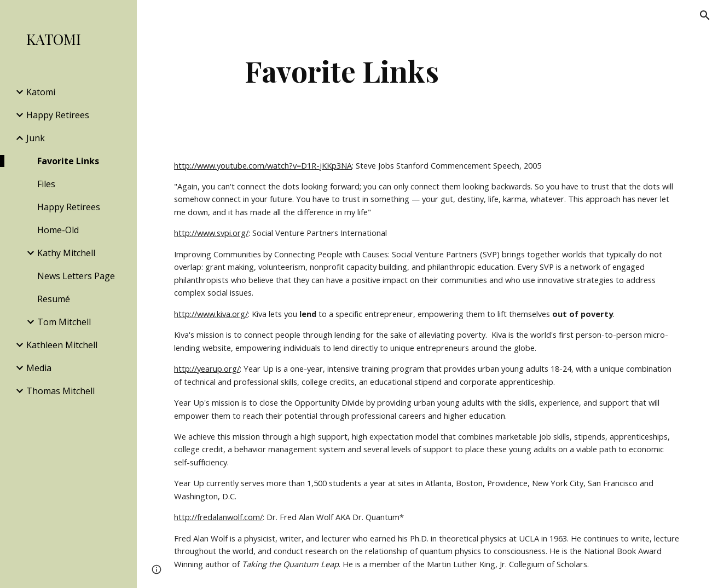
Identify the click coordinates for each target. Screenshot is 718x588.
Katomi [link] (41, 92)
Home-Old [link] (58, 230)
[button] (705, 15)
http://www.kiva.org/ (211, 314)
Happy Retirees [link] (58, 115)
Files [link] (46, 184)
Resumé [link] (54, 299)
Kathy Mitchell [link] (66, 253)
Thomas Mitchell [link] (60, 391)
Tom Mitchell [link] (64, 322)
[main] (341, 71)
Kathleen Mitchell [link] (62, 345)
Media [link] (39, 368)
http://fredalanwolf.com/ (218, 517)
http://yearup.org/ (207, 368)
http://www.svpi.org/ (211, 233)
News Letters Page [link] (76, 276)
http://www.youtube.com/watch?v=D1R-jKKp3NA (263, 165)
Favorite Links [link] (68, 161)
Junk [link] (36, 138)
